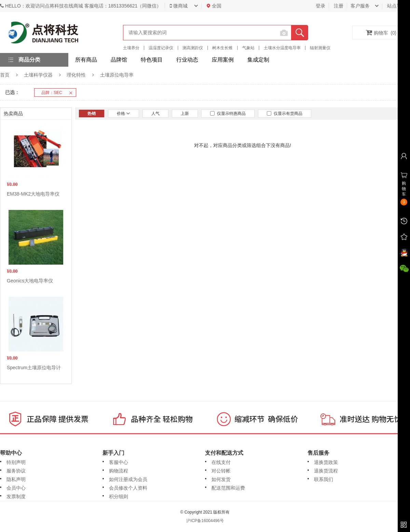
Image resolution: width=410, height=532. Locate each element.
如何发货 (221, 479)
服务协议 (16, 471)
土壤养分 (131, 48)
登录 (320, 6)
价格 (124, 114)
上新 (185, 114)
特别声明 (16, 462)
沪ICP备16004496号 (205, 521)
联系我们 (324, 479)
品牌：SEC (59, 93)
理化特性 (76, 75)
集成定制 (258, 60)
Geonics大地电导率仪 (30, 281)
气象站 (248, 48)
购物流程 (119, 471)
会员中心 (16, 488)
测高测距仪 (193, 48)
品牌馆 (119, 60)
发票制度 (16, 496)
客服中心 (119, 462)
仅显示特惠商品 (228, 114)
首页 (5, 75)
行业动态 (187, 60)
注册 (339, 6)
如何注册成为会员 (128, 479)
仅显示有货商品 (285, 114)
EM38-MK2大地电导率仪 (33, 194)
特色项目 (152, 60)
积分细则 (119, 496)
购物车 (381, 32)
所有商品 (86, 60)
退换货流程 (326, 471)
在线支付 (221, 462)
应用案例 (223, 60)
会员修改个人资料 (128, 488)
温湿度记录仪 (161, 48)
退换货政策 (326, 462)
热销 (92, 114)
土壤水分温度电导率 (282, 48)
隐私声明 (16, 479)
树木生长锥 (222, 48)
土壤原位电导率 (117, 75)
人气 (155, 114)
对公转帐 (221, 471)
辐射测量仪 (320, 48)
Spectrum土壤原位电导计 (34, 368)
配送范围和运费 (228, 488)
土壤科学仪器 (38, 75)
